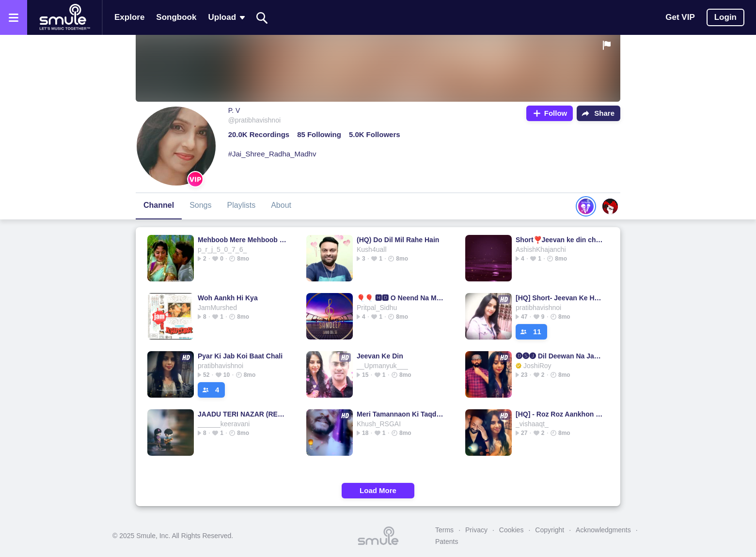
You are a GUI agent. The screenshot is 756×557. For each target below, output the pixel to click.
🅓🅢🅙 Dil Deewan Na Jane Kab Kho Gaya (560, 356)
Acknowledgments (603, 530)
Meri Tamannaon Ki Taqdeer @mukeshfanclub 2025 (401, 414)
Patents (447, 542)
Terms (444, 530)
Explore (129, 17)
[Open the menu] (14, 17)
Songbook (176, 17)
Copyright (550, 530)
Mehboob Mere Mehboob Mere (242, 240)
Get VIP (680, 17)
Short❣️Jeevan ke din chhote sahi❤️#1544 (560, 240)
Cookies (512, 530)
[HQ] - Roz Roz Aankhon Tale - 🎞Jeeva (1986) (560, 414)
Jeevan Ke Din (380, 356)
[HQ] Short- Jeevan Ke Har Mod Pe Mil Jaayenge (560, 298)
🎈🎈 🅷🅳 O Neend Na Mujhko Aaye (401, 298)
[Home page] (64, 17)
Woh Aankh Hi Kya (228, 298)
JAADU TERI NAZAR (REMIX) (242, 414)
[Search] (262, 18)
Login (725, 17)
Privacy (476, 530)
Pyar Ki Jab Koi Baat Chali (240, 356)
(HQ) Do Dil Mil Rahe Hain (398, 240)
